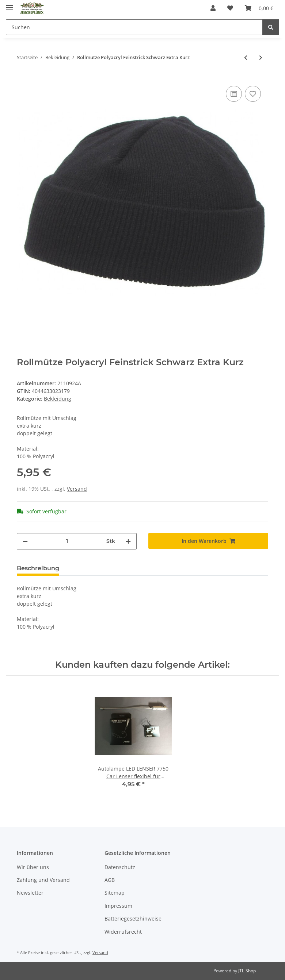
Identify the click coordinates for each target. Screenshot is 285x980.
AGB (110, 880)
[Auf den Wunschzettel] (253, 94)
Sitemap (115, 893)
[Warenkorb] (259, 8)
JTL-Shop (247, 971)
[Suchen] (134, 27)
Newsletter (30, 893)
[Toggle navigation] (9, 5)
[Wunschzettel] (230, 8)
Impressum (118, 906)
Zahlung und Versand (43, 880)
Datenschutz (120, 867)
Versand (77, 489)
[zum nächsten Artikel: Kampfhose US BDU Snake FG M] (261, 57)
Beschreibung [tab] (38, 568)
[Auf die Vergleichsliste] (234, 94)
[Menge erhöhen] (128, 541)
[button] (213, 8)
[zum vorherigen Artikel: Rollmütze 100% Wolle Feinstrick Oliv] (246, 57)
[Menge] (67, 541)
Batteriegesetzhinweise (133, 919)
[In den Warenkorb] (208, 541)
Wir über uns (33, 867)
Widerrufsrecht (123, 932)
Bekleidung (58, 399)
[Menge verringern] (25, 541)
